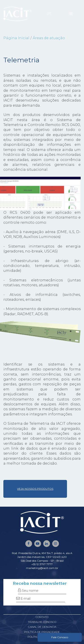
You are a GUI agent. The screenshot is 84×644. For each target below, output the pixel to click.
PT (49, 14)
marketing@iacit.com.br (42, 568)
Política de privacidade (42, 632)
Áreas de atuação (49, 38)
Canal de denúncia (42, 627)
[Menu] (71, 14)
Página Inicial (16, 38)
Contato (42, 617)
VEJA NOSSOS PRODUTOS (35, 489)
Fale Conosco (60, 637)
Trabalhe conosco (42, 622)
